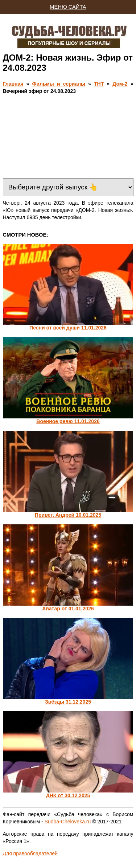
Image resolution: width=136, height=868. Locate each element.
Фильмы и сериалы (59, 84)
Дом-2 (120, 84)
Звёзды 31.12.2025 (68, 702)
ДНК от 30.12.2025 (68, 795)
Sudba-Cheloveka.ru (68, 822)
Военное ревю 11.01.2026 (68, 421)
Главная (13, 84)
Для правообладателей (30, 853)
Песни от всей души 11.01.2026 (68, 328)
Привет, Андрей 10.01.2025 (68, 515)
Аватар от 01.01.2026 (68, 609)
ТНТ (99, 84)
